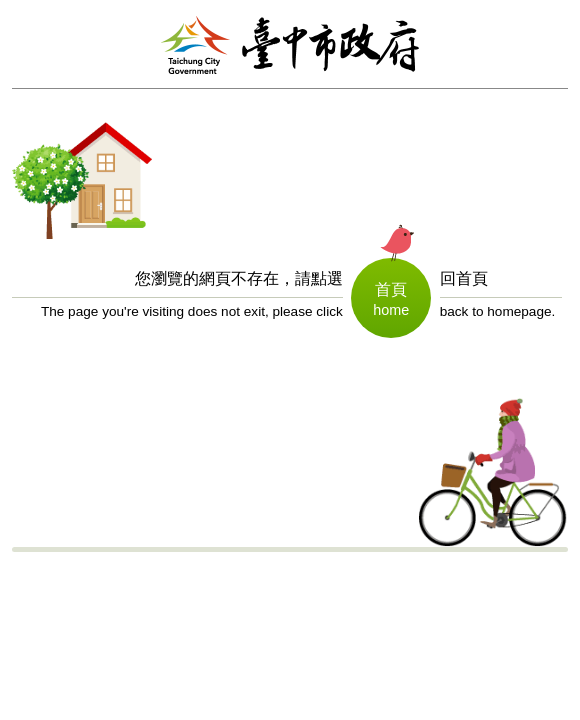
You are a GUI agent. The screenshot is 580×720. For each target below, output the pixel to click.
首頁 (391, 289)
